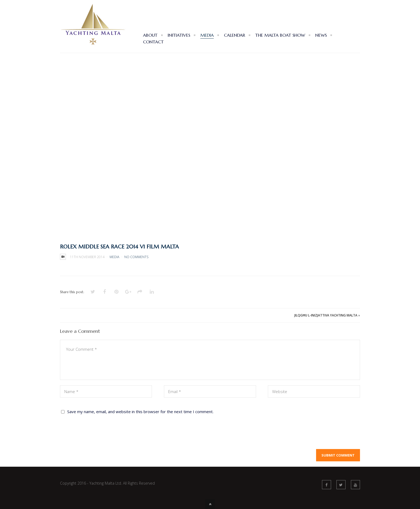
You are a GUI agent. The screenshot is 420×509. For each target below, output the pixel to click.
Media (114, 257)
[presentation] (101, 433)
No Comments (136, 257)
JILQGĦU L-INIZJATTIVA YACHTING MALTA (326, 315)
